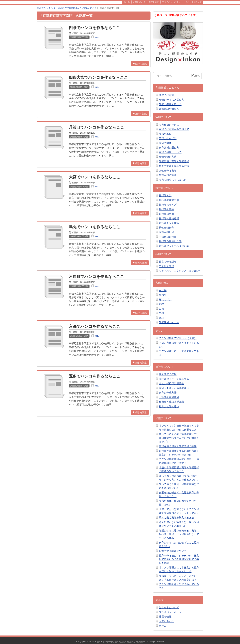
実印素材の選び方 (169, 148)
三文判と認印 (166, 266)
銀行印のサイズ (168, 205)
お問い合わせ (166, 621)
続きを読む (140, 64)
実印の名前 (165, 134)
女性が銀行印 (166, 232)
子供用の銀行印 (168, 237)
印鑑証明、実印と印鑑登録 (174, 161)
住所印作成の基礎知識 (171, 402)
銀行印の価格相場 (169, 218)
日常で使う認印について (173, 551)
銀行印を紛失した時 (170, 241)
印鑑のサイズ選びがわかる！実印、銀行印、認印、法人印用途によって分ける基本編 (179, 534)
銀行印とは (165, 195)
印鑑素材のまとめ (169, 322)
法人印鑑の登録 (168, 374)
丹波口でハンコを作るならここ (96, 127)
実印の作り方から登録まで (174, 129)
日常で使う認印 (168, 262)
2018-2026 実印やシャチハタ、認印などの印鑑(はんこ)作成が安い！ (118, 642)
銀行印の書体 (166, 209)
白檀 (161, 309)
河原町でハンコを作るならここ (96, 277)
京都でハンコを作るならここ (95, 327)
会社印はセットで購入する (174, 379)
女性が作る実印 (168, 171)
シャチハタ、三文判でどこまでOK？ (180, 271)
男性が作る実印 (168, 175)
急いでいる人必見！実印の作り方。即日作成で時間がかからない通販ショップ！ (179, 438)
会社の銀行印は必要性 (171, 383)
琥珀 (161, 318)
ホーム (163, 626)
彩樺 (161, 304)
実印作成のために (169, 125)
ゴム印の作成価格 (169, 397)
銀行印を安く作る (169, 223)
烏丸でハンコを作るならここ (95, 227)
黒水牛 (163, 295)
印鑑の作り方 (166, 95)
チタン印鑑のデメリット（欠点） (178, 338)
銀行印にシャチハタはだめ (174, 246)
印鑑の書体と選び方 (170, 104)
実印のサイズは (168, 138)
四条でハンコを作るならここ (95, 28)
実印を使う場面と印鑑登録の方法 (178, 446)
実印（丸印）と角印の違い (174, 388)
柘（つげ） (165, 299)
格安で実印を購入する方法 (174, 166)
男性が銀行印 (166, 228)
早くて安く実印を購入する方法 (176, 517)
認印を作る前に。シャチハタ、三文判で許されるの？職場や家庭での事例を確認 (179, 559)
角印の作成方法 (168, 393)
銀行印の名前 (166, 214)
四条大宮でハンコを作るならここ (98, 77)
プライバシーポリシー (171, 612)
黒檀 (161, 313)
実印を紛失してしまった (173, 180)
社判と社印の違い (169, 406)
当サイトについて (169, 607)
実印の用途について (170, 152)
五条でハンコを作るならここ (95, 376)
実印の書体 (165, 143)
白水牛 (163, 290)
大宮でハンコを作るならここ (95, 177)
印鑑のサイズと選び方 (171, 100)
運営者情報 (165, 617)
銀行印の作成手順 (169, 200)
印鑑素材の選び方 (169, 109)
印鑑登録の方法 (168, 157)
